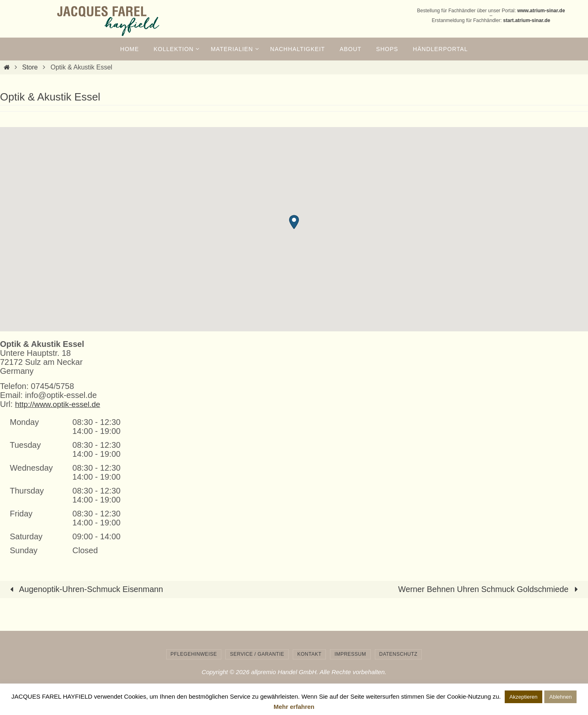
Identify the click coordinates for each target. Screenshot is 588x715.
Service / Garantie (257, 654)
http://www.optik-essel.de (60, 404)
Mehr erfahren (294, 707)
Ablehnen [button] (560, 697)
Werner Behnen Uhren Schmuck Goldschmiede (489, 589)
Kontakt (309, 654)
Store (30, 67)
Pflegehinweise (194, 654)
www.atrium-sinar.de (541, 11)
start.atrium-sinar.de (527, 20)
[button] (294, 222)
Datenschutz (399, 654)
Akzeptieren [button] (524, 697)
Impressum (350, 654)
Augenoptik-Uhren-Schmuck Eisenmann (85, 589)
